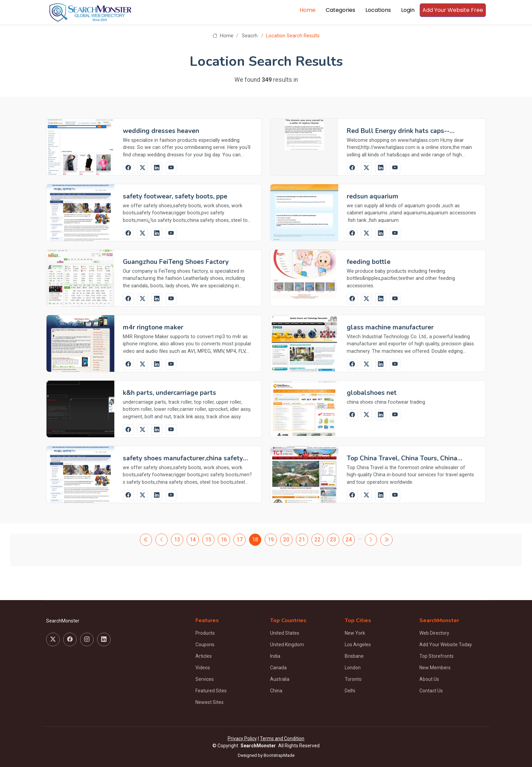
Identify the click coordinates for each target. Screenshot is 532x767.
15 (208, 540)
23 (333, 540)
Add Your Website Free (453, 10)
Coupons (205, 645)
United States (285, 633)
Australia (280, 679)
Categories (340, 10)
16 (224, 540)
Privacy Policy (242, 739)
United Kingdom (287, 645)
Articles (204, 656)
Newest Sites (210, 702)
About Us (429, 679)
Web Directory (434, 633)
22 (318, 540)
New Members (435, 668)
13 (177, 540)
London (353, 668)
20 (286, 540)
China (276, 691)
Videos (203, 668)
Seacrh (250, 36)
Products (205, 633)
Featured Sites (211, 691)
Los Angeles (358, 645)
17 (240, 540)
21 (302, 540)
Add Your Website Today (446, 645)
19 (271, 540)
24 (349, 540)
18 (255, 540)
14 (193, 540)
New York (355, 633)
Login (408, 10)
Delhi (350, 691)
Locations (378, 10)
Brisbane (354, 656)
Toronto (353, 679)
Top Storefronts (436, 656)
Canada (278, 668)
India (275, 656)
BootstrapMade (279, 755)
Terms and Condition (282, 739)
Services (205, 679)
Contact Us (431, 691)
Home (308, 10)
